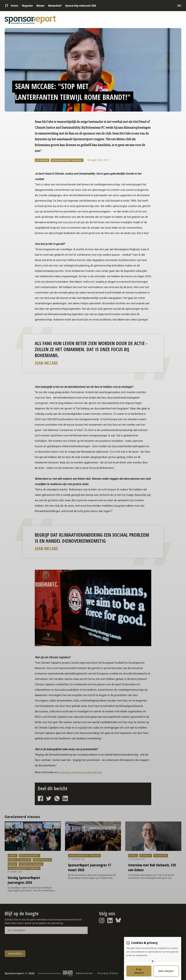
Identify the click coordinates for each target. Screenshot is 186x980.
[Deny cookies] (166, 971)
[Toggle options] (153, 961)
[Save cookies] (139, 971)
